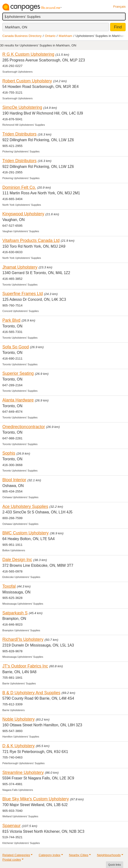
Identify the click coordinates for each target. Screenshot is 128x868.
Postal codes (12, 860)
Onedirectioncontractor (24, 427)
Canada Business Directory (22, 36)
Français (119, 7)
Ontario (50, 36)
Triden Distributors (20, 134)
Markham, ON (16, 27)
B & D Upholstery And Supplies (31, 693)
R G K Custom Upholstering (28, 54)
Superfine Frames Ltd (23, 294)
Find (118, 27)
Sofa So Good (16, 347)
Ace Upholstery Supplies (25, 507)
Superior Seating (18, 373)
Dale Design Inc (17, 560)
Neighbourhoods (109, 855)
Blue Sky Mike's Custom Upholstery (36, 799)
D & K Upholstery (19, 746)
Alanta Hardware (18, 400)
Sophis (9, 453)
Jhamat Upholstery (20, 267)
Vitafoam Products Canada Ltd (31, 241)
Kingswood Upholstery (23, 214)
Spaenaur (12, 826)
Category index (49, 855)
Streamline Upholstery (23, 773)
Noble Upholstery (19, 719)
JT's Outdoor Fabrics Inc (25, 666)
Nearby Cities (79, 855)
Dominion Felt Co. (19, 187)
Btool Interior (14, 480)
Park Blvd (11, 320)
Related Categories (16, 855)
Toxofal (9, 586)
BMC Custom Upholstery (25, 533)
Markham (66, 36)
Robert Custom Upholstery (27, 81)
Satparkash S (15, 613)
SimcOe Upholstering (22, 107)
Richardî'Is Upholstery (23, 639)
